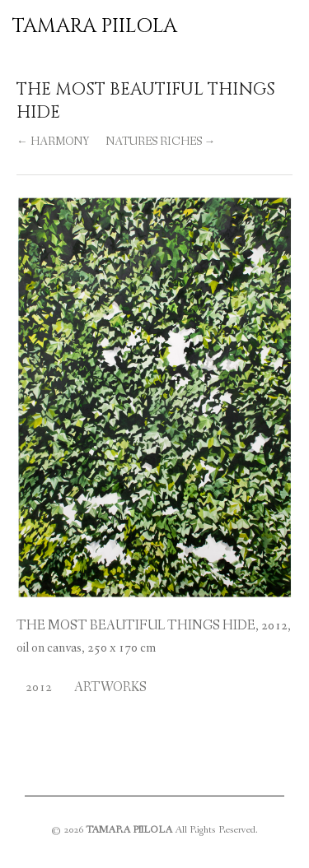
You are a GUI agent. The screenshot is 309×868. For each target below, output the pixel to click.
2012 (39, 687)
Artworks (110, 687)
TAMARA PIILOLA (95, 26)
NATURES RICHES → (161, 142)
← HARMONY (53, 142)
